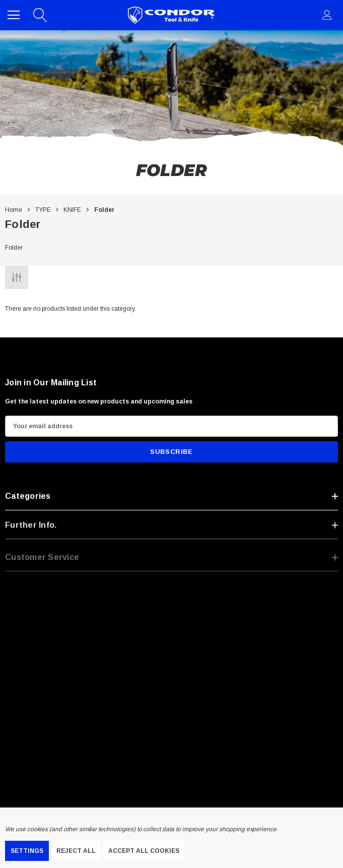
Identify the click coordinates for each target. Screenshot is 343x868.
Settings (27, 851)
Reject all (76, 851)
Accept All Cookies (144, 851)
